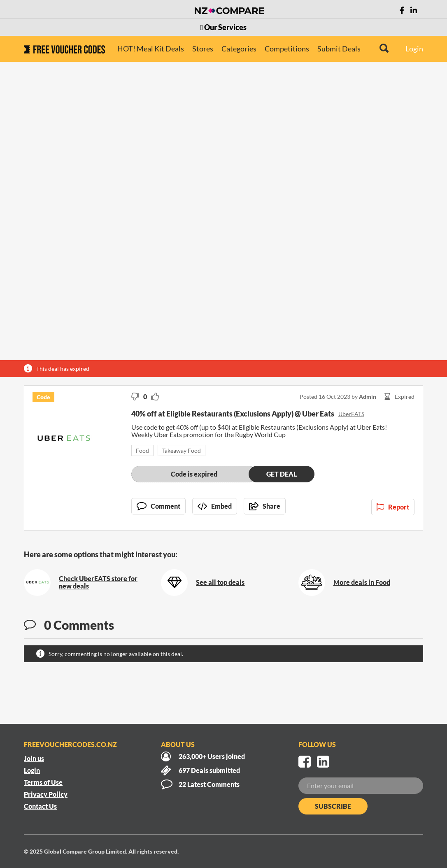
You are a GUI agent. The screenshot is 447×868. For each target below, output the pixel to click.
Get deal (282, 474)
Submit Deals (339, 49)
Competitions (287, 49)
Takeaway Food (182, 450)
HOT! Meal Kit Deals (151, 49)
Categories (239, 49)
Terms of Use (43, 782)
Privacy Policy (46, 794)
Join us (34, 758)
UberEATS (351, 414)
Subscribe (333, 806)
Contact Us (40, 806)
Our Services (224, 27)
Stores (203, 49)
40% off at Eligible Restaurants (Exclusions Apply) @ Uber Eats (233, 414)
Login (414, 49)
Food (142, 450)
